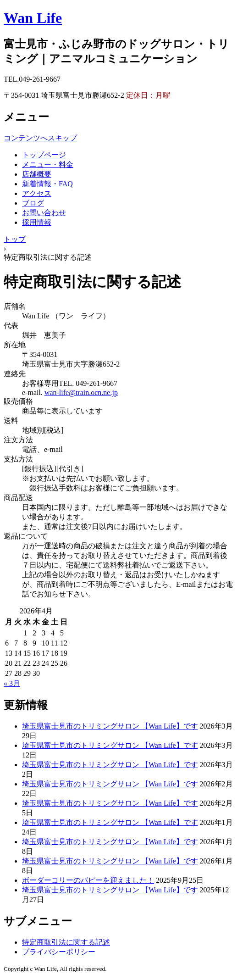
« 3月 (12, 683)
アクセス (37, 193)
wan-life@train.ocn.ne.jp (81, 393)
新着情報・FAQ (47, 184)
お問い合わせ (44, 213)
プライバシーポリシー (59, 952)
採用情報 (37, 222)
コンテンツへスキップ (40, 138)
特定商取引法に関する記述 (66, 942)
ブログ (33, 203)
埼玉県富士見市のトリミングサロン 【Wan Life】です (110, 726)
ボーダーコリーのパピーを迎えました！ (88, 880)
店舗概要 (37, 174)
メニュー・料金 (48, 164)
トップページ (44, 155)
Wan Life (33, 18)
